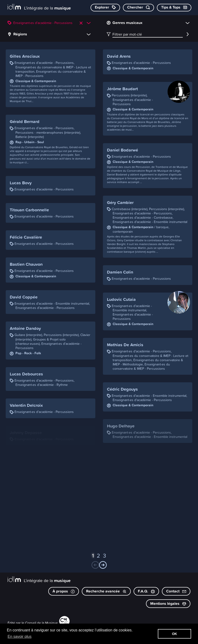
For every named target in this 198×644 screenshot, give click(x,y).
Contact (176, 591)
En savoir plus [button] (20, 637)
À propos (64, 591)
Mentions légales (168, 604)
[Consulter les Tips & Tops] (174, 8)
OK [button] (174, 634)
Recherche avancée (106, 591)
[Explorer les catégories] (105, 8)
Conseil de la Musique (41, 623)
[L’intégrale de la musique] (39, 7)
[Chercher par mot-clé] (138, 8)
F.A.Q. (146, 591)
